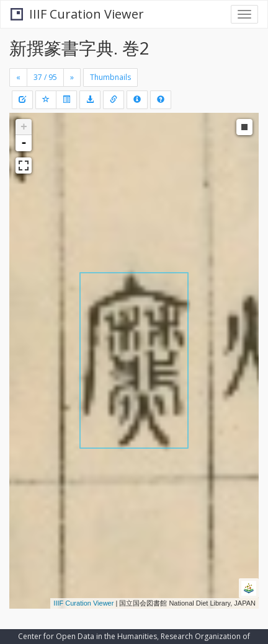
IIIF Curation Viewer (77, 14)
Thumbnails (110, 77)
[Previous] (18, 77)
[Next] (72, 77)
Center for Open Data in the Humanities (87, 636)
